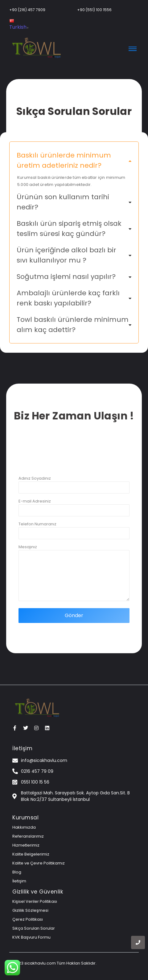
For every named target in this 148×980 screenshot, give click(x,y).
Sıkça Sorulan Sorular (34, 928)
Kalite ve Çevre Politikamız (39, 863)
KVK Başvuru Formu (31, 937)
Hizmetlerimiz (26, 845)
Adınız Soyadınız (74, 488)
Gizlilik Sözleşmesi (30, 910)
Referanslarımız (28, 836)
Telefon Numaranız (74, 533)
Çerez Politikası (28, 919)
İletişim (19, 881)
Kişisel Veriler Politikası (35, 901)
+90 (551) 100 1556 (94, 10)
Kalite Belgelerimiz (31, 854)
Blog (17, 872)
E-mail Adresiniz (74, 511)
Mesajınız (74, 576)
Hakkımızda (24, 827)
